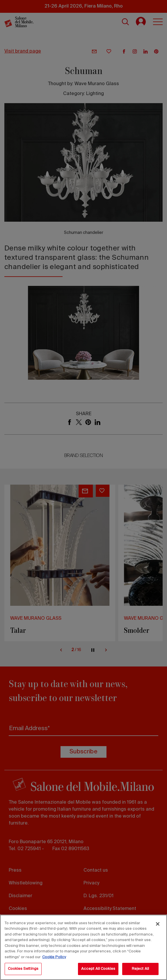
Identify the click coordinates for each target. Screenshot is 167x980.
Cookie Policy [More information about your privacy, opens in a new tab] (54, 957)
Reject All (140, 969)
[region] (83, 947)
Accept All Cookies (98, 969)
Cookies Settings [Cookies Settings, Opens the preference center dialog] (23, 969)
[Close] (158, 924)
